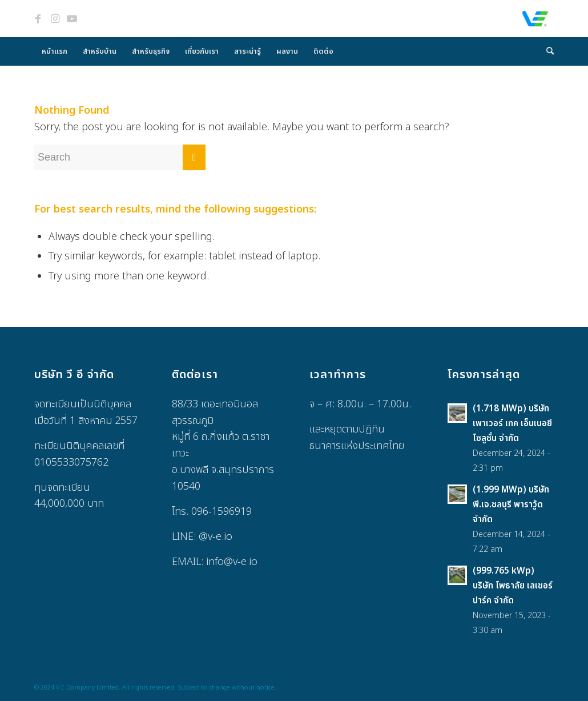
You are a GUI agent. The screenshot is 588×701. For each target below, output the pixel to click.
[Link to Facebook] (38, 19)
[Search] (546, 51)
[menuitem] (55, 51)
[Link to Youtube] (72, 19)
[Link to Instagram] (55, 19)
